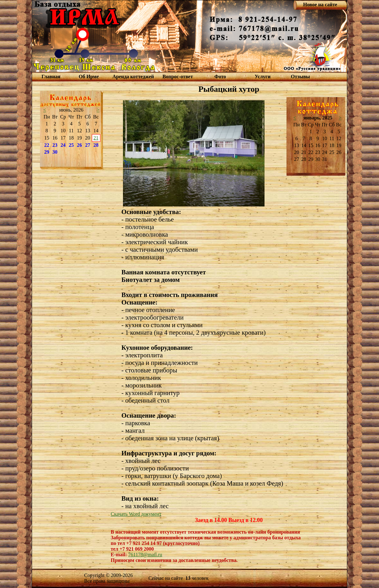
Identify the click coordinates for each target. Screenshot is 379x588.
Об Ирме (89, 77)
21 (96, 138)
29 (47, 152)
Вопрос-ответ (178, 77)
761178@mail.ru (145, 555)
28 (96, 145)
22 (47, 145)
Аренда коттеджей (133, 77)
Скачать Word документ (136, 514)
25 (71, 145)
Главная (51, 77)
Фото (220, 77)
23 (55, 145)
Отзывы (301, 77)
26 (80, 145)
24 (63, 145)
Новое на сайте (320, 5)
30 (55, 152)
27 (88, 145)
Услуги (263, 77)
